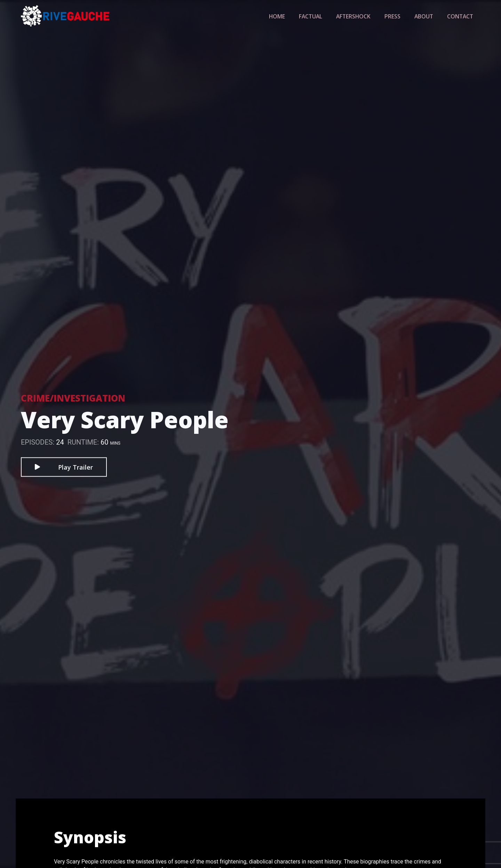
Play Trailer (64, 467)
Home (288, 16)
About (427, 16)
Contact (461, 16)
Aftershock (360, 16)
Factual (320, 16)
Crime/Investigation (73, 398)
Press (397, 16)
